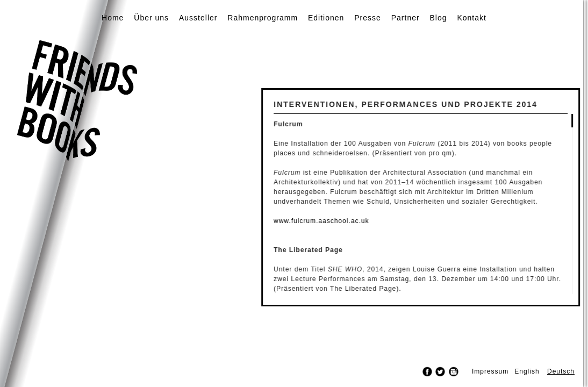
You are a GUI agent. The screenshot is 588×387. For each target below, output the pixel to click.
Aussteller (198, 18)
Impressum (490, 371)
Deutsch (561, 371)
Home (113, 18)
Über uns (151, 18)
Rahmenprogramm (263, 18)
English (527, 371)
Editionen (326, 18)
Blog (439, 18)
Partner (406, 18)
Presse (368, 18)
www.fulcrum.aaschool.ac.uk (343, 221)
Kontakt (471, 18)
